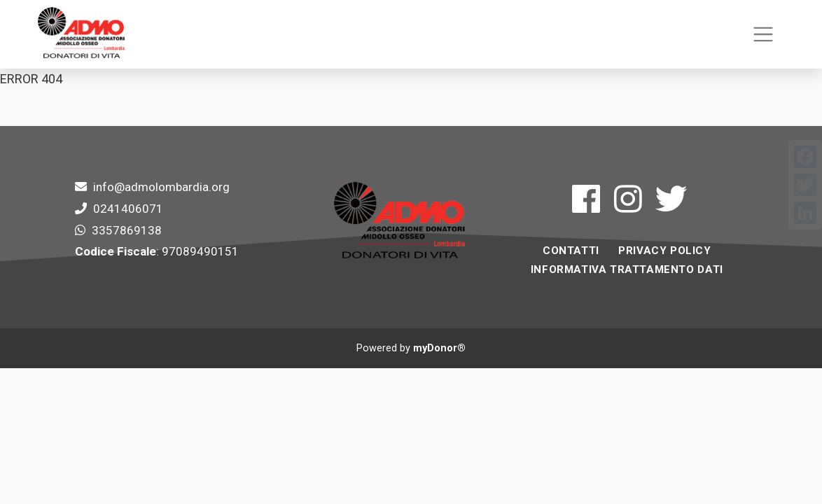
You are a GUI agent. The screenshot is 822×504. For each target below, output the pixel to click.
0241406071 (128, 209)
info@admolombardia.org (161, 187)
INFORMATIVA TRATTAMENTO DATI (627, 269)
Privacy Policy (664, 251)
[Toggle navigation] (763, 35)
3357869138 (127, 230)
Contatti (571, 251)
